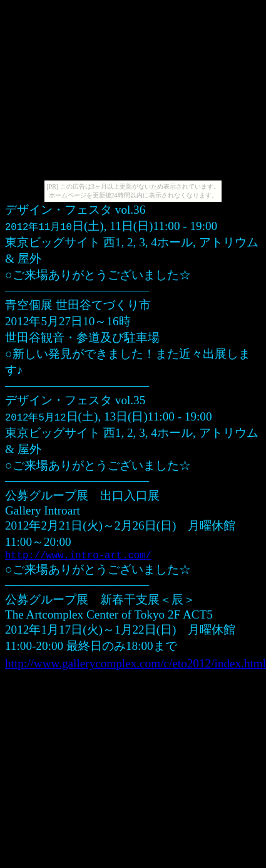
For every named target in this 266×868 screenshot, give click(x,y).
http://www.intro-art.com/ (78, 557)
